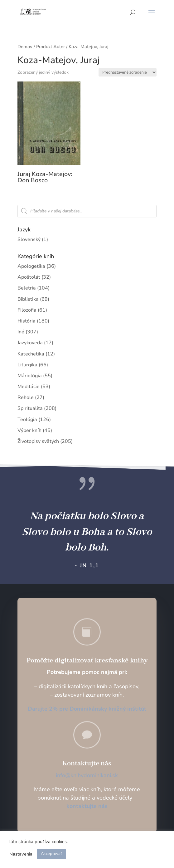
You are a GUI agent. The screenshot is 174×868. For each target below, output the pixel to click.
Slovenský (29, 239)
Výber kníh (29, 430)
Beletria (27, 288)
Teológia (27, 420)
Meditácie (29, 387)
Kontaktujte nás (87, 764)
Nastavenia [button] (21, 854)
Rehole (26, 397)
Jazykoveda (30, 343)
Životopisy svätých (38, 441)
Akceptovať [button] (51, 854)
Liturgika (27, 365)
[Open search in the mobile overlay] (87, 211)
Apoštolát (29, 277)
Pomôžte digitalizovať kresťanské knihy (87, 661)
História (27, 321)
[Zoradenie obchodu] (128, 72)
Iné (21, 332)
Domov (25, 47)
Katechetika (31, 354)
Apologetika (31, 266)
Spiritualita (30, 408)
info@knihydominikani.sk (87, 775)
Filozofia (27, 310)
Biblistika (28, 299)
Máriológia (30, 376)
